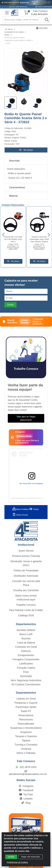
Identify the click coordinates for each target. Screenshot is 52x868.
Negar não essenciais (31, 857)
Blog (26, 803)
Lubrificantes (26, 664)
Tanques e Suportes (26, 736)
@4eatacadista (24, 436)
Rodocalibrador (26, 724)
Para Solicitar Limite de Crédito (26, 610)
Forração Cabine (26, 668)
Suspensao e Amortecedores (26, 728)
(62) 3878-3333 (39, 14)
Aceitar (11, 857)
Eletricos (26, 651)
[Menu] (7, 13)
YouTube (26, 794)
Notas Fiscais (20, 515)
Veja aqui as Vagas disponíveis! (26, 418)
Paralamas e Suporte (26, 703)
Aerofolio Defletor (26, 630)
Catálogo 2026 (26, 615)
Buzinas (26, 638)
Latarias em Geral (26, 699)
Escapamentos (26, 655)
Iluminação (26, 676)
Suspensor (26, 732)
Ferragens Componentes (26, 659)
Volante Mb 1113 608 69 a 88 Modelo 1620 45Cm (13, 239)
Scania (14, 141)
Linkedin (26, 799)
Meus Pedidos (20, 509)
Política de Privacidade (26, 571)
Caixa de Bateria (26, 643)
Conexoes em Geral (26, 647)
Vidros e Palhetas (26, 753)
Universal (26, 749)
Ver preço (26, 150)
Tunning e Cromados (26, 745)
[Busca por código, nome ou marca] (23, 20)
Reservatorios (26, 715)
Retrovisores (26, 720)
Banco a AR (26, 634)
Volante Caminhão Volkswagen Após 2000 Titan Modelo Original (39, 239)
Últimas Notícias (24, 321)
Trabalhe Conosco (26, 605)
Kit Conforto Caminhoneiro (26, 685)
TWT (17, 144)
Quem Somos (26, 551)
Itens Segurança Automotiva (26, 680)
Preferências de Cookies (17, 862)
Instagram (26, 786)
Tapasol (26, 740)
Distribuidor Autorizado (26, 576)
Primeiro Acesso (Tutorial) (26, 556)
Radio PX (26, 711)
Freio (26, 672)
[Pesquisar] (47, 20)
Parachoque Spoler (26, 707)
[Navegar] (3, 235)
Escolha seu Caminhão (26, 590)
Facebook (26, 790)
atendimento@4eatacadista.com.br (28, 773)
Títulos (34, 509)
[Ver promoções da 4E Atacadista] (26, 4)
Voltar (42, 28)
